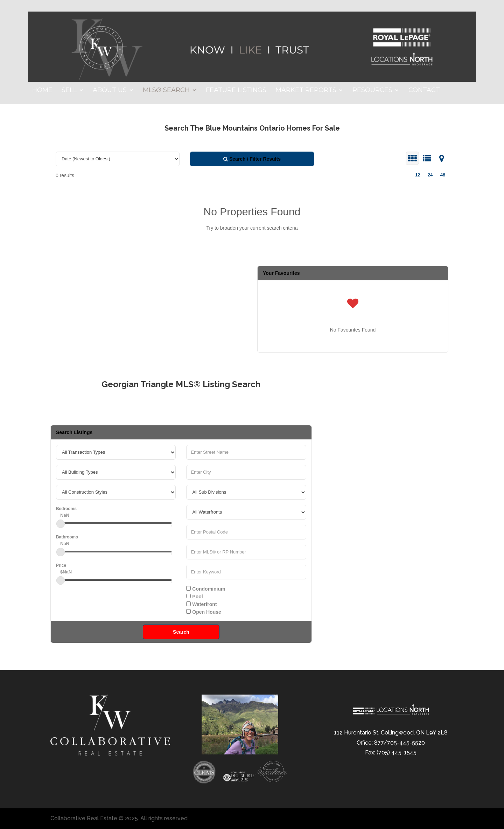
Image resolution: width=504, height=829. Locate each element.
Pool (194, 597)
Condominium (206, 589)
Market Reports (306, 91)
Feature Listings (236, 91)
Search (181, 632)
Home (42, 91)
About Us (110, 91)
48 (443, 175)
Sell (69, 91)
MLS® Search (166, 91)
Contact (424, 91)
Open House (204, 612)
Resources (372, 91)
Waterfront (201, 604)
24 (430, 175)
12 (418, 175)
